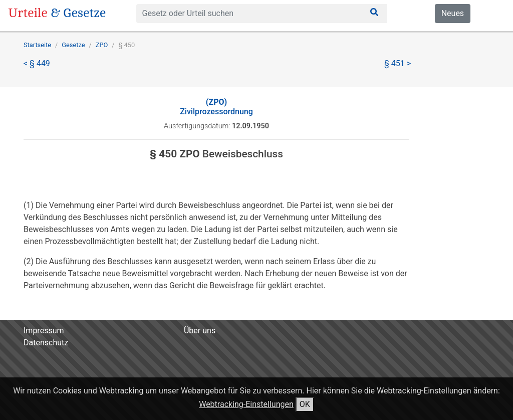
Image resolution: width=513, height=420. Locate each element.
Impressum (44, 331)
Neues (453, 13)
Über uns (200, 331)
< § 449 (37, 63)
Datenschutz (46, 343)
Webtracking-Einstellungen (246, 404)
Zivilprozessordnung (216, 107)
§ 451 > (398, 63)
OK (305, 404)
